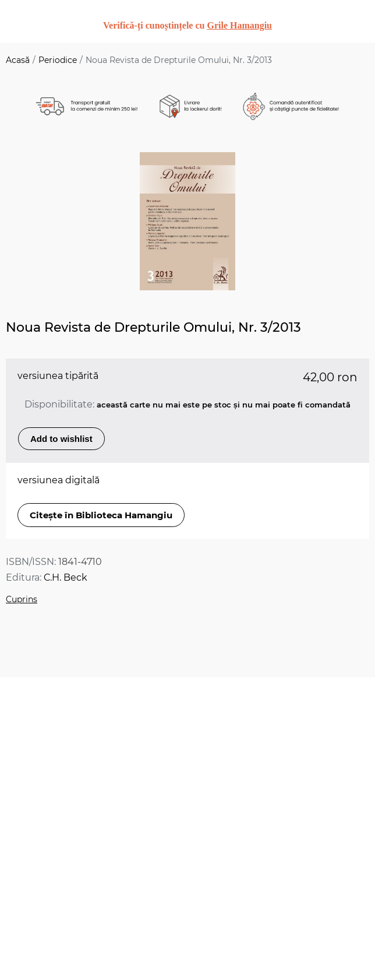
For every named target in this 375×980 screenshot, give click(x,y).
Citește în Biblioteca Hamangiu (101, 515)
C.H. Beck (66, 577)
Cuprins (22, 599)
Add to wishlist (61, 439)
